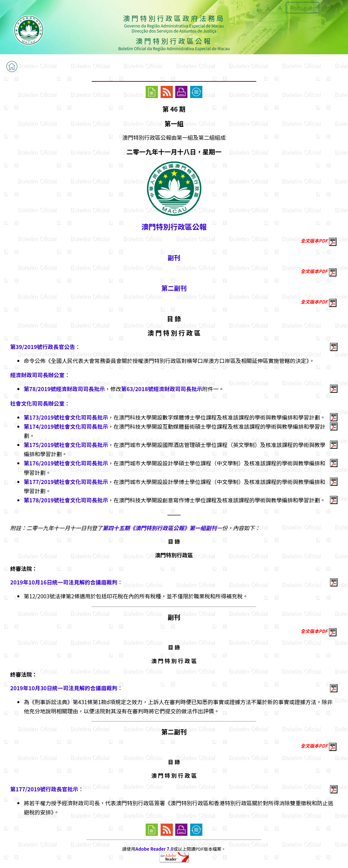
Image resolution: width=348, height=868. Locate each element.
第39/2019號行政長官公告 (43, 347)
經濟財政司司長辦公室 (37, 375)
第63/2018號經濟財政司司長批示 (162, 389)
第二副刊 (174, 288)
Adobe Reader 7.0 (154, 849)
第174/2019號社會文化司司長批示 (66, 426)
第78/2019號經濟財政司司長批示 (64, 389)
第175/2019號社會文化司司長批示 (66, 445)
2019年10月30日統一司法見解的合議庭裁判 (64, 688)
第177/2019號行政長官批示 (44, 789)
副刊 (174, 257)
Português (303, 8)
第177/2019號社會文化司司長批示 (66, 482)
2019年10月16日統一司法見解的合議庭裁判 (64, 582)
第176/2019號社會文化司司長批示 (66, 463)
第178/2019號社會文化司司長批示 (66, 500)
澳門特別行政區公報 (174, 226)
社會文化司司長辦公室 (37, 403)
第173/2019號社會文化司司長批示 (66, 417)
